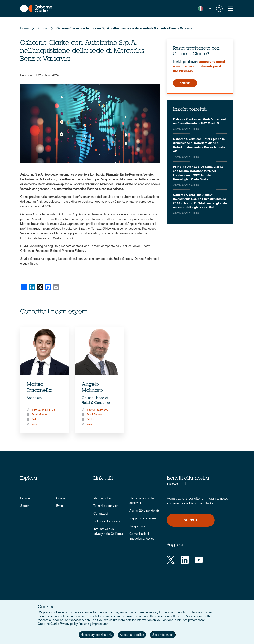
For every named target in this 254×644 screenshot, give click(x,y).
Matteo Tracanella (39, 388)
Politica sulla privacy (107, 521)
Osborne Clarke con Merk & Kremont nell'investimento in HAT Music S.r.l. (199, 121)
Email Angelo (94, 414)
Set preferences (163, 635)
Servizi (61, 498)
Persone (26, 498)
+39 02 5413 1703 (43, 410)
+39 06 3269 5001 (98, 410)
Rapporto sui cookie (143, 518)
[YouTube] (199, 560)
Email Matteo (39, 414)
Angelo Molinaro (92, 388)
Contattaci (101, 514)
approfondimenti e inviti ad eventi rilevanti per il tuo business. (199, 66)
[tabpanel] (45, 380)
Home (24, 28)
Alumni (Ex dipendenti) (144, 511)
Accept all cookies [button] (132, 635)
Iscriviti (185, 83)
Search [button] (219, 9)
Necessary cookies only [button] (96, 635)
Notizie (42, 28)
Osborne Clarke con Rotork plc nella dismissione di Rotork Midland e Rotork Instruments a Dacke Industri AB (199, 145)
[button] (205, 9)
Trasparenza (138, 526)
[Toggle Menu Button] (231, 9)
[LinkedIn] (185, 560)
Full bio (36, 419)
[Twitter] (171, 560)
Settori (25, 506)
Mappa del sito (103, 498)
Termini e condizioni (106, 506)
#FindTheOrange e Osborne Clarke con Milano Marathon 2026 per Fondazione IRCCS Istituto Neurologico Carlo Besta (198, 173)
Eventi (60, 506)
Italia (34, 425)
